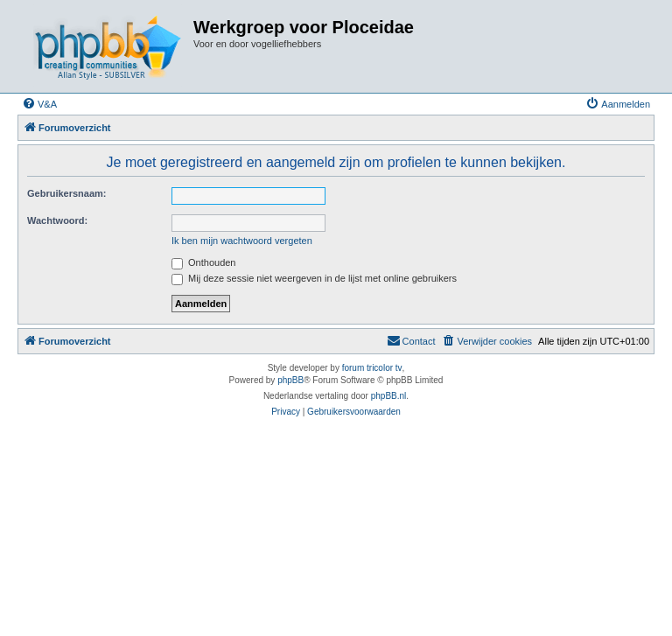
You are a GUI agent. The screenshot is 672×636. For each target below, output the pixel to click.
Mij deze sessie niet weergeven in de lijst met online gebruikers (314, 278)
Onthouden (204, 262)
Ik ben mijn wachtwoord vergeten (242, 241)
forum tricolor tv (372, 368)
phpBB (290, 380)
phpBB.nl (389, 396)
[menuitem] (39, 104)
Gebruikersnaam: (66, 193)
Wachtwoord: (57, 220)
